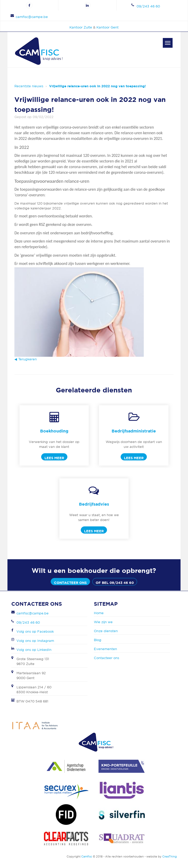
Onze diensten (106, 631)
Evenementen (105, 649)
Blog (98, 640)
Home (99, 613)
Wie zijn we (103, 622)
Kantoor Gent (108, 27)
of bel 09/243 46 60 (115, 583)
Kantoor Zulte (81, 27)
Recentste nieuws (29, 86)
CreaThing (169, 856)
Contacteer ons (70, 583)
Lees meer (54, 458)
